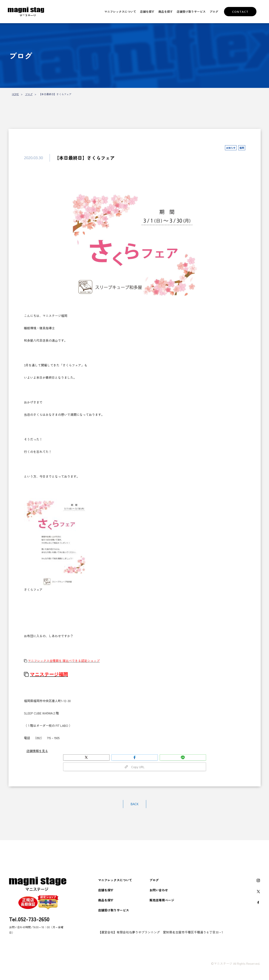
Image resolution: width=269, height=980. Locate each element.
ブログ (214, 11)
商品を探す (166, 11)
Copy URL (135, 767)
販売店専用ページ (162, 900)
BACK (134, 804)
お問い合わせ (159, 890)
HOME (15, 94)
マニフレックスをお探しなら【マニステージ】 (28, 12)
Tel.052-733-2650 (29, 919)
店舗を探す (147, 11)
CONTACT (240, 12)
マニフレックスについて (120, 11)
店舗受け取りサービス (191, 11)
